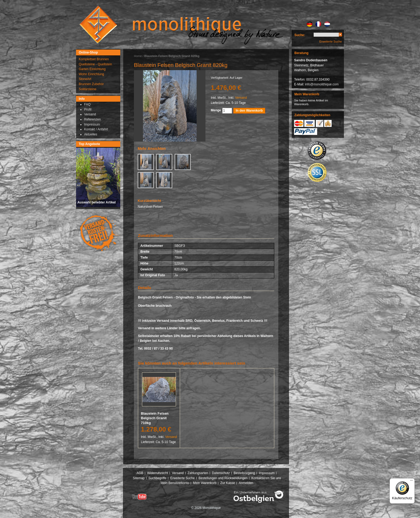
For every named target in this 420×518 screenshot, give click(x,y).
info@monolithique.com (322, 84)
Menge (216, 110)
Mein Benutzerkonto (175, 483)
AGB (140, 473)
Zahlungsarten (198, 473)
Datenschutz (221, 473)
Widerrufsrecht (157, 473)
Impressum (267, 473)
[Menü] (411, 482)
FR (318, 24)
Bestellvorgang (244, 473)
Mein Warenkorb (205, 483)
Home (138, 56)
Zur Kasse (228, 483)
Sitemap (139, 478)
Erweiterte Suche (331, 41)
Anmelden (246, 483)
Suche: (300, 35)
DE (310, 24)
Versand (241, 98)
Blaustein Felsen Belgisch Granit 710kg (155, 418)
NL (327, 24)
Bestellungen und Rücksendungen (223, 478)
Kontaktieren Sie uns (266, 478)
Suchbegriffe (157, 478)
